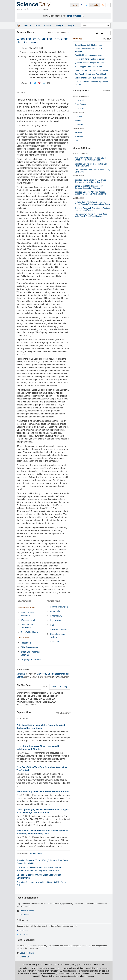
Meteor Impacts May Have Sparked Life (91, 78)
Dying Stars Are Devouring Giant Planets (91, 70)
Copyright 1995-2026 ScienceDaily (33, 968)
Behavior (78, 116)
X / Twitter (24, 935)
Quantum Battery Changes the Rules (90, 63)
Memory (78, 120)
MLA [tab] (45, 687)
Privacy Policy (71, 964)
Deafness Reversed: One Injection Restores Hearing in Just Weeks (92, 209)
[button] (98, 33)
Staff (40, 964)
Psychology (55, 620)
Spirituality (79, 136)
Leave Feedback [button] (27, 953)
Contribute (48, 964)
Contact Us (24, 957)
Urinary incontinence (60, 629)
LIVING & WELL (79, 128)
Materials (21, 674)
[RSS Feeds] (103, 5)
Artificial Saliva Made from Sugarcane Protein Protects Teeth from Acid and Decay (92, 203)
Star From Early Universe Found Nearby (91, 74)
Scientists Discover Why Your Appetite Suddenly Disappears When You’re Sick (91, 193)
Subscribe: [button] (94, 5)
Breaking (77, 39)
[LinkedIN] (44, 83)
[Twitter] (35, 83)
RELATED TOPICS (24, 601)
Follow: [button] (74, 5)
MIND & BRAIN (78, 112)
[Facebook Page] (81, 5)
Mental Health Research (27, 614)
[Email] (48, 83)
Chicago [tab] (64, 687)
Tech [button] (38, 25)
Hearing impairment (59, 607)
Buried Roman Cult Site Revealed (88, 45)
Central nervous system (57, 636)
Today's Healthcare (30, 632)
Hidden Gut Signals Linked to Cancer (90, 59)
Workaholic (55, 611)
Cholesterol (79, 100)
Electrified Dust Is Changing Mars (88, 55)
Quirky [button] (70, 25)
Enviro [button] (48, 25)
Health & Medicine (26, 607)
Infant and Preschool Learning (30, 653)
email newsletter (75, 16)
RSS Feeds (25, 915)
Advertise (59, 964)
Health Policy (80, 108)
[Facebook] (31, 83)
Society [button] (59, 25)
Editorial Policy (85, 964)
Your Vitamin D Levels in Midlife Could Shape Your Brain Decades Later (90, 159)
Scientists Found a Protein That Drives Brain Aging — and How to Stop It (90, 181)
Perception (26, 643)
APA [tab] (54, 687)
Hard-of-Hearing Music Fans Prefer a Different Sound (43, 791)
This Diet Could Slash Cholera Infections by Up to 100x (92, 171)
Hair (52, 625)
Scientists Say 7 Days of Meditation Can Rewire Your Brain (91, 165)
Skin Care (79, 140)
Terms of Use (99, 964)
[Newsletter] (108, 5)
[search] (108, 25)
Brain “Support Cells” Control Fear (88, 66)
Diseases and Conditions (27, 626)
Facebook (24, 931)
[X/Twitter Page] (86, 5)
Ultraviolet (55, 641)
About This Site (29, 964)
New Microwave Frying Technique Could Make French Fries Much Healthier (91, 215)
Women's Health (28, 620)
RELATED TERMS (53, 601)
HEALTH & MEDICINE (81, 96)
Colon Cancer (80, 104)
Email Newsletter (27, 911)
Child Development (30, 647)
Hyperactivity (56, 616)
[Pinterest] (39, 83)
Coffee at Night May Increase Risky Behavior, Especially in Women (89, 187)
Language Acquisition (31, 659)
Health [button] (27, 25)
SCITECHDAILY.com (35, 854)
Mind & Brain (24, 638)
